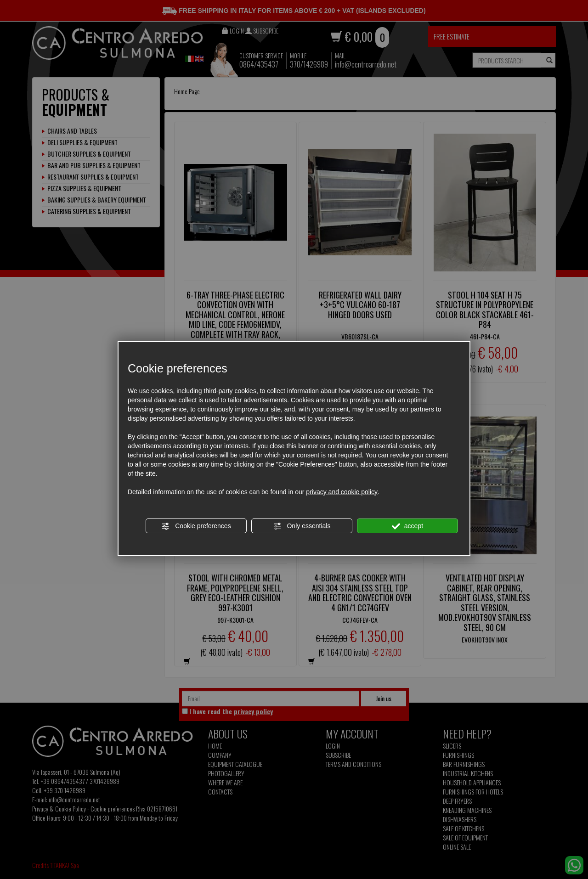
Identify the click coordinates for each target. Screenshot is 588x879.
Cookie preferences (196, 526)
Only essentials (302, 526)
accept (407, 526)
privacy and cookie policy (342, 492)
